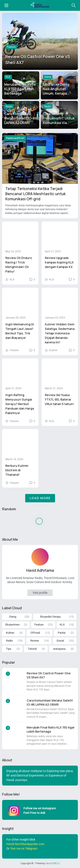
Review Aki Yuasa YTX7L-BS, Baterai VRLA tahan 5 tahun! (59, 399)
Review (35, 641)
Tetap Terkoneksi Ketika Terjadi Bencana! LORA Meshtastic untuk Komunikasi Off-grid (36, 194)
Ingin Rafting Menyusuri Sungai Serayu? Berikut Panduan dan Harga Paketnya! (20, 404)
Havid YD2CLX (52, 863)
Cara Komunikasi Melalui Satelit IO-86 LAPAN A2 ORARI (21, 118)
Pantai (62, 633)
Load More (40, 498)
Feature (11, 47)
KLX (8, 77)
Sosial (60, 641)
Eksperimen (12, 625)
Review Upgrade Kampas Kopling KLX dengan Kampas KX (59, 262)
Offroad (35, 633)
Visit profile (40, 593)
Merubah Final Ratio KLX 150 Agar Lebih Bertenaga (20, 89)
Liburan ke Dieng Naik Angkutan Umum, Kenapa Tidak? (56, 91)
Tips (9, 649)
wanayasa (59, 649)
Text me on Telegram (24, 849)
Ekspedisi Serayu (50, 617)
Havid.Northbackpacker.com (25, 844)
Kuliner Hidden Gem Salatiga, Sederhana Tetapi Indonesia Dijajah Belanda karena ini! (60, 333)
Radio (9, 106)
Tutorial (32, 649)
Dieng (48, 77)
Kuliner (53, 350)
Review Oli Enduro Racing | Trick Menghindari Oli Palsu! (19, 265)
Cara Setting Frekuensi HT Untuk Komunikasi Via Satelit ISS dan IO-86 (59, 123)
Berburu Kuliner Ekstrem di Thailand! (17, 470)
